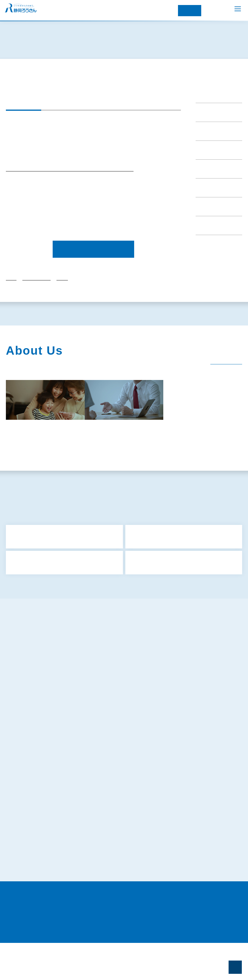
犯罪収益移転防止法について (40, 782)
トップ (11, 300)
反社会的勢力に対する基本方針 (42, 738)
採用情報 (120, 469)
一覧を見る (222, 380)
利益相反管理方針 (29, 717)
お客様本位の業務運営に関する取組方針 (50, 749)
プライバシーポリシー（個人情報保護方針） (52, 760)
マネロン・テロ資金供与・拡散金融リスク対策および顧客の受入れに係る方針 (85, 793)
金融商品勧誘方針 (29, 706)
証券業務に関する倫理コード (40, 869)
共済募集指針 (25, 684)
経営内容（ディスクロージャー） (207, 456)
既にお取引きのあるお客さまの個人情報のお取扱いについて (69, 826)
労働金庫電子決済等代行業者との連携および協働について (66, 880)
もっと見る (126, 609)
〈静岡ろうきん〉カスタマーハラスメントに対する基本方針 (67, 847)
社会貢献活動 (143, 456)
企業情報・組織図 (94, 456)
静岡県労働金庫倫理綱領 (36, 858)
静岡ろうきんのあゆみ (34, 456)
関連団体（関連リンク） (34, 469)
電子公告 (84, 469)
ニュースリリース (213, 108)
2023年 (62, 300)
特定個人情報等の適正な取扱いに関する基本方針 (58, 804)
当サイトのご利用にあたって (40, 891)
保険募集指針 (25, 695)
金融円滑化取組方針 (31, 728)
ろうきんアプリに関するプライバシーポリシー (56, 771)
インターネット (190, 11)
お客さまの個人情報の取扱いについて (48, 815)
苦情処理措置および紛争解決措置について (52, 837)
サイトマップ (25, 673)
